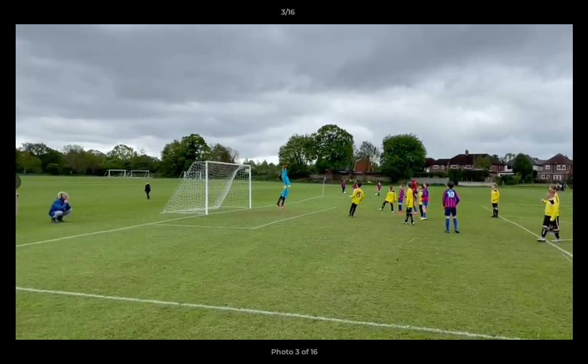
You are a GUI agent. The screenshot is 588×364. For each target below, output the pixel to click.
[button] (546, 15)
